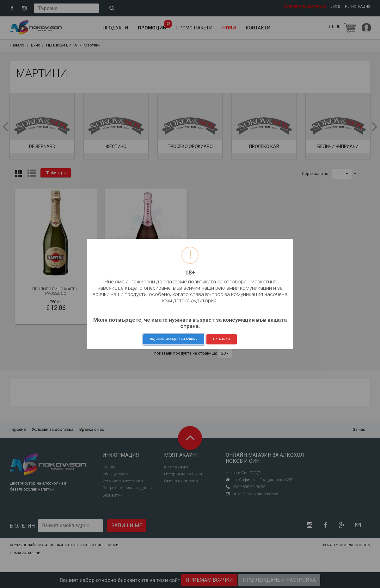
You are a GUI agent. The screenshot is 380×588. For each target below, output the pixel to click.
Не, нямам (222, 339)
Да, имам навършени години (174, 339)
